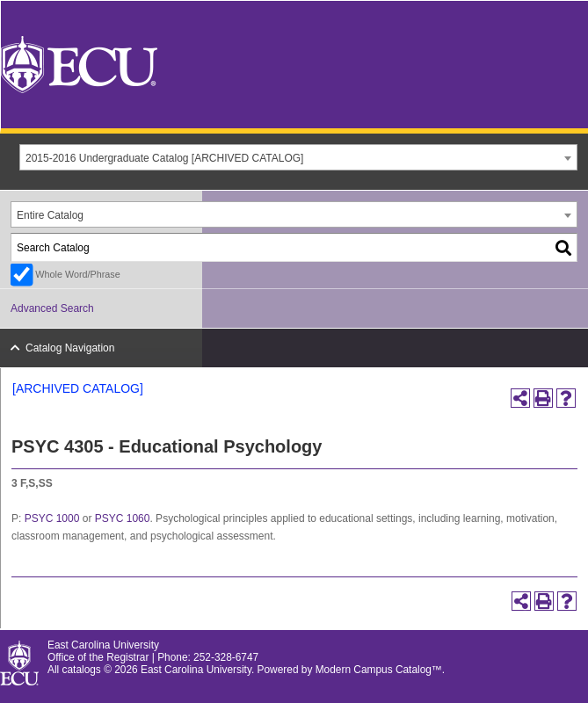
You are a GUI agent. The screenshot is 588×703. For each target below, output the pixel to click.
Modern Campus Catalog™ (379, 670)
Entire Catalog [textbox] (50, 215)
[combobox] (298, 157)
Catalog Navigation (70, 348)
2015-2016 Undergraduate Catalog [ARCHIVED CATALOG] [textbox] (164, 158)
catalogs (82, 670)
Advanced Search (52, 308)
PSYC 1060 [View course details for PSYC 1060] (123, 518)
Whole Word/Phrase (77, 274)
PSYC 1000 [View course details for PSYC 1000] (52, 518)
